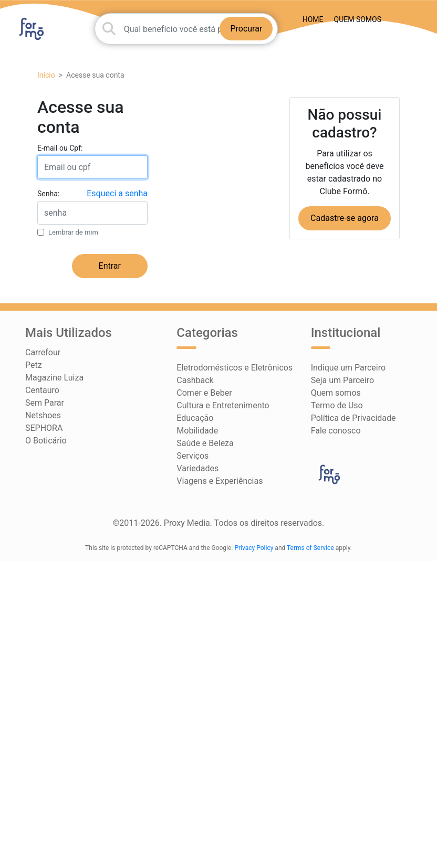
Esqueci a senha (117, 193)
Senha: (48, 194)
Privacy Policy (254, 548)
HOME (313, 19)
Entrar (110, 266)
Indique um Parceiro (348, 368)
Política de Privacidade (353, 418)
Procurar (246, 29)
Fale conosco (336, 431)
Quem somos (358, 19)
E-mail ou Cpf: (60, 148)
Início (46, 75)
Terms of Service (310, 548)
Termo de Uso (337, 405)
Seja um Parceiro (342, 380)
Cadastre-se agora (345, 218)
